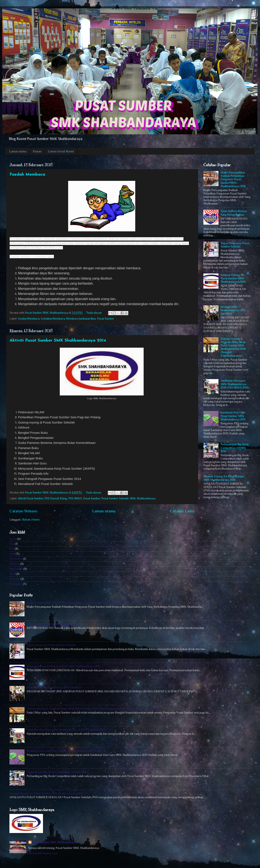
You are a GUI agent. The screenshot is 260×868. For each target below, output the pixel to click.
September (16, 569)
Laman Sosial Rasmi (61, 151)
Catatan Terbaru (23, 511)
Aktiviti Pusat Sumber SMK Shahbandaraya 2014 (58, 341)
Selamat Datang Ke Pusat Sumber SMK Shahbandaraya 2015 (233, 278)
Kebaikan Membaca (53, 319)
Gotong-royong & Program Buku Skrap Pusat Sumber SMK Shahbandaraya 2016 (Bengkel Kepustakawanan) (233, 347)
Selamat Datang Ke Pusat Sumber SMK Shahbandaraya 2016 (224, 478)
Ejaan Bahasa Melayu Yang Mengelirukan (234, 213)
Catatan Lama (182, 511)
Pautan (37, 151)
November (16, 559)
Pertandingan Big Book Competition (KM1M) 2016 (235, 448)
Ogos (13, 539)
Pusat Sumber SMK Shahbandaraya (54, 842)
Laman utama (18, 151)
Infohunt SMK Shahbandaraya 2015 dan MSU (233, 310)
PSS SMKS (75, 498)
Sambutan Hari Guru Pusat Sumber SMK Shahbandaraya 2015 (233, 416)
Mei (12, 549)
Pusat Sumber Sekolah (115, 498)
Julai (12, 544)
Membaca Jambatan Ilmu (81, 319)
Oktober (14, 564)
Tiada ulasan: (94, 313)
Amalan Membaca (29, 319)
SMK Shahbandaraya (143, 498)
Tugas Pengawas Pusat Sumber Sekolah (235, 245)
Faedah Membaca (27, 175)
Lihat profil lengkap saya (43, 853)
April (12, 554)
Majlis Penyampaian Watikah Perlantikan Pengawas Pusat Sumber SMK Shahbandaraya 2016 (233, 179)
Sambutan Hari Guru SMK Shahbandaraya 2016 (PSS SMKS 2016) (235, 384)
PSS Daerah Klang (56, 498)
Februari (15, 579)
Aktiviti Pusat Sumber (30, 498)
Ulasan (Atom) (31, 520)
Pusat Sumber (106, 319)
